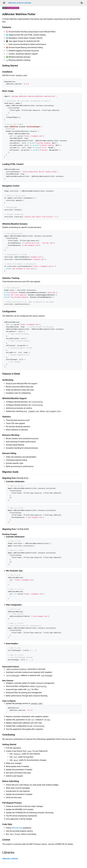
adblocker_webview (10, 859)
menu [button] (4, 3)
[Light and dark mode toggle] (82, 3)
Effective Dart (17, 828)
